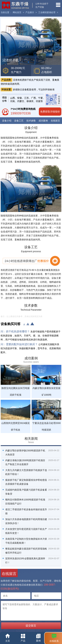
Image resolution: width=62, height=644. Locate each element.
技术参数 (31, 121)
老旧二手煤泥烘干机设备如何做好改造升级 (26, 511)
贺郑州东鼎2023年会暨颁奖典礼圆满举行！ (25, 560)
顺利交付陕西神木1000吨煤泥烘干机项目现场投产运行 (25, 502)
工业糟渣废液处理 (47, 12)
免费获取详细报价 (50, 112)
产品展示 (30, 12)
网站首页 (17, 12)
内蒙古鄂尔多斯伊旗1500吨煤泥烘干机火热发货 (25, 453)
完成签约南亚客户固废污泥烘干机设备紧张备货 (26, 492)
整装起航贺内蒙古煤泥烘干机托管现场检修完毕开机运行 (26, 551)
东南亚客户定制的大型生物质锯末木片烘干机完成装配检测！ (26, 541)
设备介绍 (7, 121)
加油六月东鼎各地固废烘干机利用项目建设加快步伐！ (26, 521)
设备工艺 (19, 121)
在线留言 (55, 121)
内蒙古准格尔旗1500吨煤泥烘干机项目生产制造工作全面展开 (25, 462)
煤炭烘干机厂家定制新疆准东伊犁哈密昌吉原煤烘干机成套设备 (26, 482)
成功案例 (43, 121)
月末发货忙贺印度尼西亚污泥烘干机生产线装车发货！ (26, 531)
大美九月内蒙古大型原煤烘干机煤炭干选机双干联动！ (26, 472)
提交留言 (31, 626)
